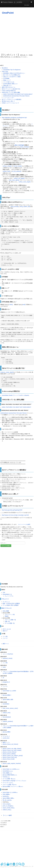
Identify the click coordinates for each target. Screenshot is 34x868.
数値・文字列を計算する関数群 (11, 603)
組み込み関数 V (7, 695)
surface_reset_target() (25, 182)
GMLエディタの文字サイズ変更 (12, 77)
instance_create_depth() (7, 372)
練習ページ (6, 644)
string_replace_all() (25, 206)
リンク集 (5, 636)
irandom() (6, 796)
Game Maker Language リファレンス (14, 781)
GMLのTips (5, 71)
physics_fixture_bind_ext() (10, 757)
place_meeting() (19, 145)
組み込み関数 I (7, 732)
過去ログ (5, 631)
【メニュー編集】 (7, 815)
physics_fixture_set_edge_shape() (12, 749)
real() (24, 305)
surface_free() (6, 171)
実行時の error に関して (8, 101)
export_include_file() (9, 808)
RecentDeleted (7, 717)
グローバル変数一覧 (10, 620)
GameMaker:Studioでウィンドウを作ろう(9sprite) (15, 395)
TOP (4, 593)
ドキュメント (5, 599)
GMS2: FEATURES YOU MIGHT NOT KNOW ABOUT (18, 94)
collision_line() (6, 713)
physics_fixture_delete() (9, 754)
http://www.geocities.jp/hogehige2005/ (12, 510)
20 (3, 678)
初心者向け (5, 68)
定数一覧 (7, 622)
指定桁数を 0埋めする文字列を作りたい (14, 73)
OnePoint (8, 13)
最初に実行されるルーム (9, 87)
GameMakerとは (7, 594)
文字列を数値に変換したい (11, 84)
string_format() (15, 206)
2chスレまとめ (7, 629)
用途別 (7, 616)
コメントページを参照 (24, 524)
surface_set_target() (19, 178)
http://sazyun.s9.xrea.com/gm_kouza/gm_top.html (15, 515)
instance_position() (8, 721)
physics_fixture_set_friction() (10, 744)
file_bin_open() (7, 800)
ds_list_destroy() (17, 171)
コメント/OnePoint (8, 654)
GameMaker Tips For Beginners (12, 70)
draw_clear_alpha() (14, 180)
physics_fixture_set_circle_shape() (12, 750)
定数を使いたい (7, 85)
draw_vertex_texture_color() (10, 708)
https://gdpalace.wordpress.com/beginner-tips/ (14, 118)
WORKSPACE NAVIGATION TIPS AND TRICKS (16, 96)
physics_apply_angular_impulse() (12, 763)
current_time (6, 738)
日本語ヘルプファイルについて (10, 103)
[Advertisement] (17, 33)
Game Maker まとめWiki (11, 2)
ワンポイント (6, 602)
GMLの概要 (6, 611)
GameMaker (6, 704)
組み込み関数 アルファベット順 (13, 786)
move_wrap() (7, 804)
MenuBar (27, 5)
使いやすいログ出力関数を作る (12, 75)
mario (4, 667)
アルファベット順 (10, 614)
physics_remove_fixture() (9, 752)
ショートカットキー (9, 98)
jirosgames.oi (6, 682)
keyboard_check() (7, 658)
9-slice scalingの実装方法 (9, 91)
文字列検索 (6, 78)
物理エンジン (6, 742)
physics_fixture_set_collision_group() (13, 756)
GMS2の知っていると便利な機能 (11, 92)
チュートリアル (9, 596)
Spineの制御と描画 (8, 699)
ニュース (5, 638)
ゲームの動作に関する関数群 (11, 605)
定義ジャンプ (7, 80)
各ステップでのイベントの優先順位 (12, 99)
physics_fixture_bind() (9, 759)
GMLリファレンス (6, 608)
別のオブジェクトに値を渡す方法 (11, 89)
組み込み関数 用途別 (10, 775)
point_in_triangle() (8, 806)
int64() (11, 305)
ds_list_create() (18, 166)
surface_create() (7, 166)
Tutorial (6, 777)
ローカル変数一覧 (10, 623)
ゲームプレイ (6, 736)
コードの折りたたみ (9, 82)
